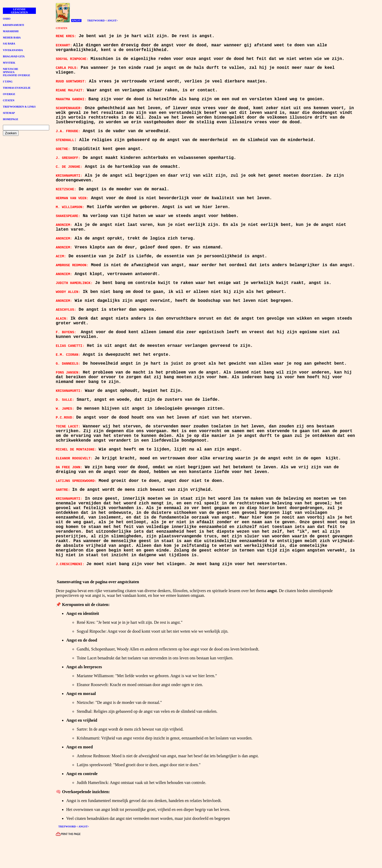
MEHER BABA (12, 38)
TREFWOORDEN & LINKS (19, 107)
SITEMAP (9, 113)
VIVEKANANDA (13, 50)
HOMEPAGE (11, 119)
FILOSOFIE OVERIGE (16, 75)
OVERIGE (9, 94)
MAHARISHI (11, 31)
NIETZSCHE (10, 69)
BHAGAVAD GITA (14, 56)
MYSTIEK (9, 63)
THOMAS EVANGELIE (17, 88)
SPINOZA (9, 72)
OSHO (7, 19)
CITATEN (9, 100)
